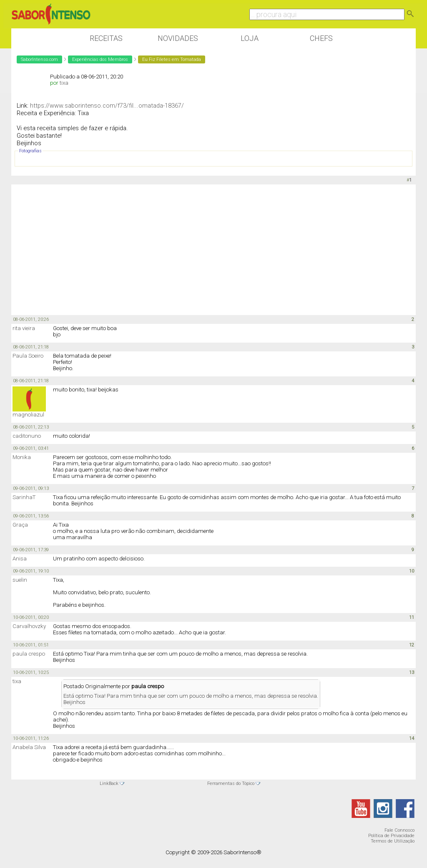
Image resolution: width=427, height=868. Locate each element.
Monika (22, 457)
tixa (64, 83)
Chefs (321, 38)
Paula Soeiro (28, 356)
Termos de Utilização (393, 841)
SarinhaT (24, 497)
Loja (250, 38)
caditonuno (27, 436)
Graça (20, 525)
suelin (20, 580)
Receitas (106, 38)
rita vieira (24, 328)
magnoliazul (28, 415)
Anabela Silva (29, 747)
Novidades (178, 38)
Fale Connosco (399, 830)
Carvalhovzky (29, 626)
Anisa (20, 559)
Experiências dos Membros (100, 59)
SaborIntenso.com (39, 59)
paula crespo (29, 654)
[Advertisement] (213, 249)
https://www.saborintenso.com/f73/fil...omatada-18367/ (107, 106)
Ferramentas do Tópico (231, 783)
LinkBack (109, 783)
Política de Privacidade (391, 836)
